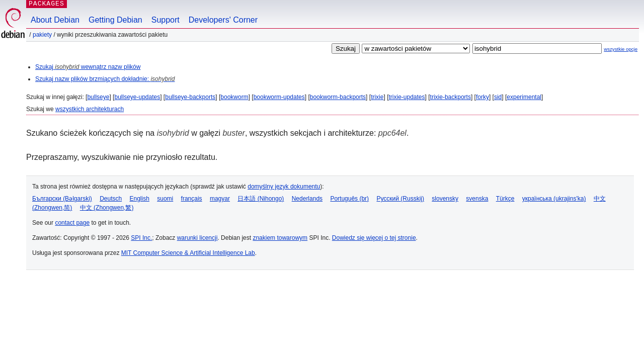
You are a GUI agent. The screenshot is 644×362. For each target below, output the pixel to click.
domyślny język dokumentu (284, 187)
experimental (524, 97)
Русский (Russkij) (400, 199)
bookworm (234, 97)
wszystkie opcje (621, 49)
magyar (220, 199)
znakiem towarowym (280, 238)
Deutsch (111, 199)
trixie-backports (451, 97)
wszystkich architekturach (90, 109)
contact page (72, 223)
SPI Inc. (141, 238)
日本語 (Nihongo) (261, 199)
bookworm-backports (338, 97)
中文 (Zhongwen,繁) (107, 208)
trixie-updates (407, 97)
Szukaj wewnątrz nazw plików (88, 67)
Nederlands (307, 199)
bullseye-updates (137, 97)
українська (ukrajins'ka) (554, 199)
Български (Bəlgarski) (62, 199)
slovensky (445, 199)
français (192, 199)
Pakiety (42, 35)
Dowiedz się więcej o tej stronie (374, 238)
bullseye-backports (190, 97)
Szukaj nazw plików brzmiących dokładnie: (105, 79)
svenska (477, 199)
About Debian (55, 20)
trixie (377, 97)
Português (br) (349, 199)
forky (482, 97)
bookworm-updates (279, 97)
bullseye (98, 97)
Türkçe (505, 199)
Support (166, 20)
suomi (165, 199)
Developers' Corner (223, 20)
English (140, 199)
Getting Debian (115, 20)
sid (498, 97)
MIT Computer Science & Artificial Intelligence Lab (188, 253)
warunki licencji (197, 238)
